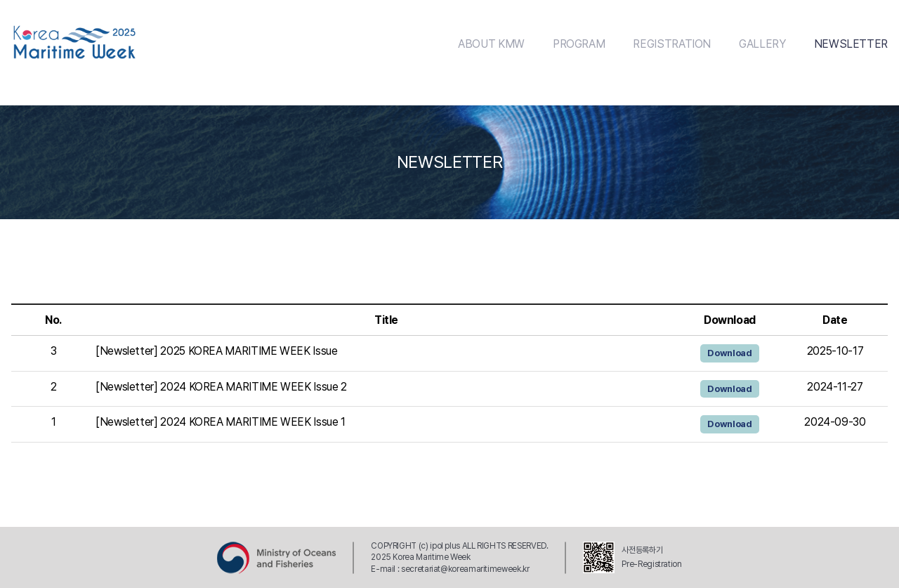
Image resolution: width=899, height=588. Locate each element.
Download (729, 353)
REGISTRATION (672, 44)
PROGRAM (579, 44)
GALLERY (762, 44)
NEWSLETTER (851, 44)
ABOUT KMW (491, 44)
